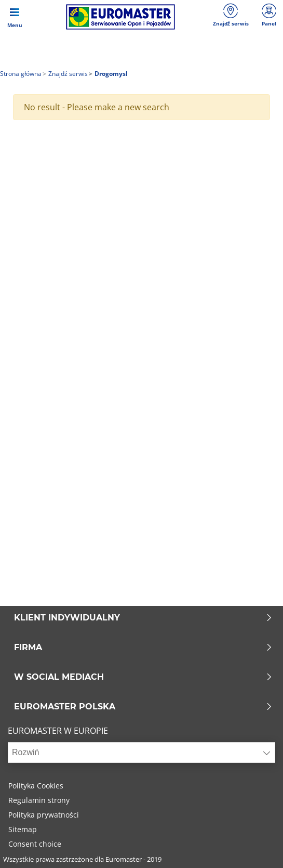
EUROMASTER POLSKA (143, 707)
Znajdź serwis (67, 74)
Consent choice (35, 844)
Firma (143, 647)
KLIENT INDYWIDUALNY (143, 618)
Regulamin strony (39, 800)
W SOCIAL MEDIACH (143, 677)
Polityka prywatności (44, 815)
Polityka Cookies (36, 786)
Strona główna (21, 74)
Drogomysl (110, 74)
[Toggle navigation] (15, 17)
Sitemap (23, 829)
